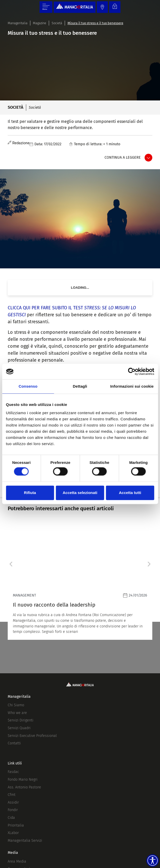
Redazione (21, 143)
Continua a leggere (123, 158)
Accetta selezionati (80, 493)
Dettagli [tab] (80, 386)
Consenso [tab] (28, 386)
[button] (11, 564)
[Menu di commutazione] (46, 7)
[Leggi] (80, 581)
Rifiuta (30, 493)
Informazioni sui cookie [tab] (132, 386)
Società (57, 23)
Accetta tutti (130, 493)
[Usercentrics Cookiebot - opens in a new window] (132, 371)
